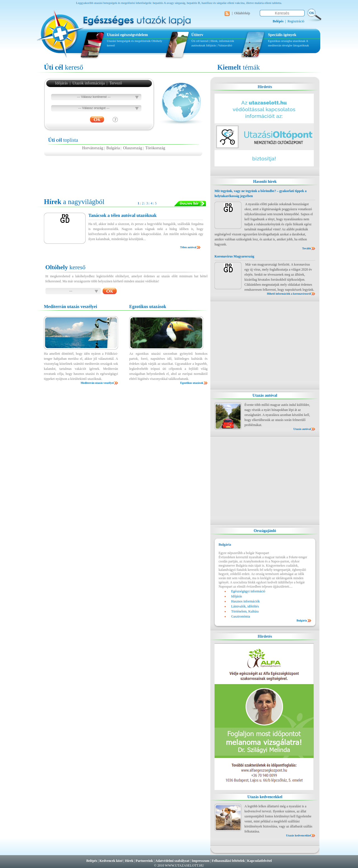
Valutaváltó (225, 45)
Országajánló (265, 531)
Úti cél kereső (200, 41)
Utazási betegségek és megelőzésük (129, 41)
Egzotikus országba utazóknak (287, 41)
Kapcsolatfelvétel (260, 861)
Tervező (116, 83)
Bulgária (113, 148)
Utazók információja (89, 83)
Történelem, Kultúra (245, 611)
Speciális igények (282, 35)
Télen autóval (188, 247)
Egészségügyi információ (248, 591)
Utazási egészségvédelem (127, 35)
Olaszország (133, 148)
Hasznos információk (246, 601)
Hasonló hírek (265, 182)
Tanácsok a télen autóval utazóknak (123, 215)
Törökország (155, 148)
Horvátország (92, 148)
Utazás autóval (265, 395)
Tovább (307, 248)
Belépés (92, 861)
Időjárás (211, 45)
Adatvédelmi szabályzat (172, 861)
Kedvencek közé (111, 861)
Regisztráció (296, 21)
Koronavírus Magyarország (234, 256)
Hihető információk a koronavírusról (289, 294)
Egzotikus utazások (192, 383)
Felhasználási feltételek (228, 861)
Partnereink (144, 861)
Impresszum (200, 861)
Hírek (129, 861)
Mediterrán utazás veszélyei (97, 383)
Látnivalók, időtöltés (245, 606)
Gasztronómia (241, 616)
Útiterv (197, 35)
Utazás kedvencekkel (265, 797)
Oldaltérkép (242, 13)
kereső (63, 67)
